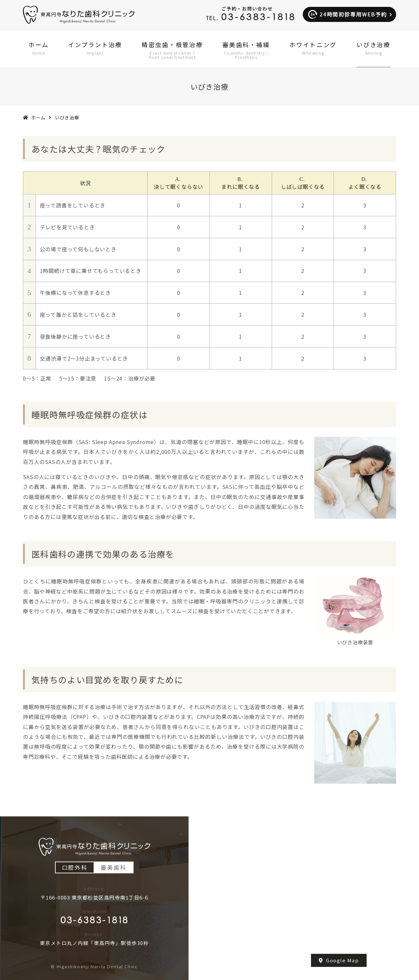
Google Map (339, 960)
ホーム (38, 117)
